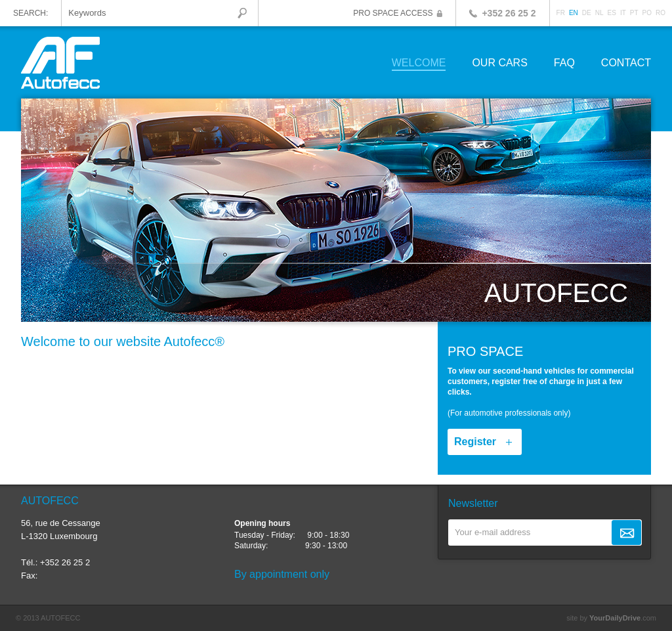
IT (623, 13)
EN (574, 13)
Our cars (499, 63)
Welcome (419, 63)
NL (599, 13)
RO (661, 13)
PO (647, 13)
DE (587, 13)
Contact (626, 63)
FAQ (564, 63)
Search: (31, 13)
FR (561, 13)
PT (634, 13)
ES (612, 13)
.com (623, 618)
